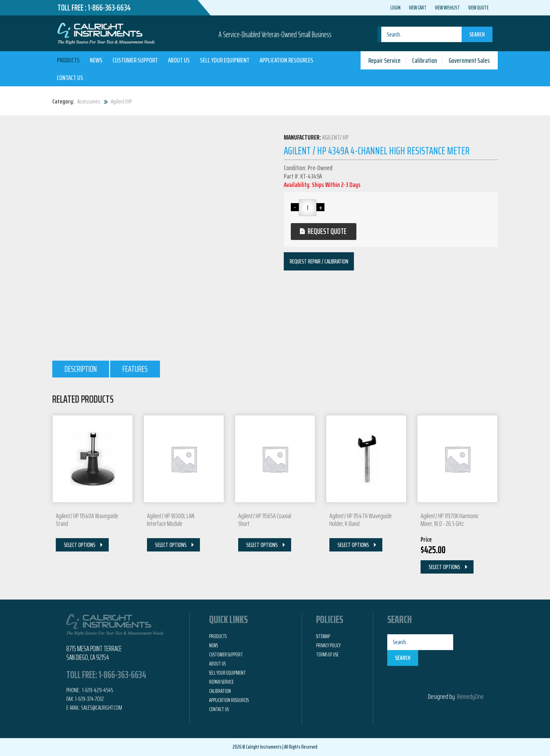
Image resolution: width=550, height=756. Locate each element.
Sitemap (323, 636)
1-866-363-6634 (109, 8)
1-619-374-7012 (89, 699)
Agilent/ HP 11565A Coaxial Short (265, 520)
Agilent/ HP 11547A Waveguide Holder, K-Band (361, 520)
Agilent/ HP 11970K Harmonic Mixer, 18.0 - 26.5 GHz (450, 520)
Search (477, 34)
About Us (179, 60)
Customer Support (135, 60)
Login (395, 8)
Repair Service (384, 60)
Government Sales (469, 60)
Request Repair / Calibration (319, 261)
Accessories (89, 101)
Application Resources (286, 60)
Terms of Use (327, 655)
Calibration (425, 60)
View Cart (418, 8)
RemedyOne (470, 696)
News (96, 60)
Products (68, 60)
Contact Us (70, 78)
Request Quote (330, 231)
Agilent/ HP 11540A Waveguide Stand (87, 520)
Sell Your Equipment (225, 60)
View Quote (478, 8)
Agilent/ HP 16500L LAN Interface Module (171, 520)
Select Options (80, 545)
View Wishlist (447, 8)
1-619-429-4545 (97, 690)
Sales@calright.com (102, 708)
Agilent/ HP (335, 137)
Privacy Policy (328, 645)
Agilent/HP (121, 101)
